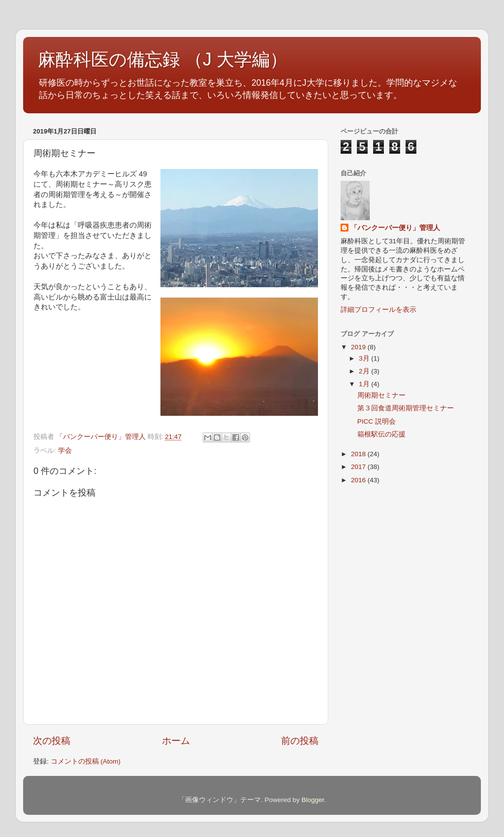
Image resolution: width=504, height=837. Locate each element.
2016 (359, 480)
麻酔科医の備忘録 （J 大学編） (163, 59)
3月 (365, 358)
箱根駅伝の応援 (381, 434)
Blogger (313, 800)
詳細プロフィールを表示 (378, 310)
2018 (359, 454)
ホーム (176, 741)
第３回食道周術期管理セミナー (406, 408)
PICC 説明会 (377, 421)
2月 (365, 371)
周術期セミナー (381, 395)
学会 (65, 451)
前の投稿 (300, 741)
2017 (359, 467)
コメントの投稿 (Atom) (86, 761)
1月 (365, 384)
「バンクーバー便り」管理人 (395, 228)
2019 (359, 347)
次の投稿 (52, 741)
